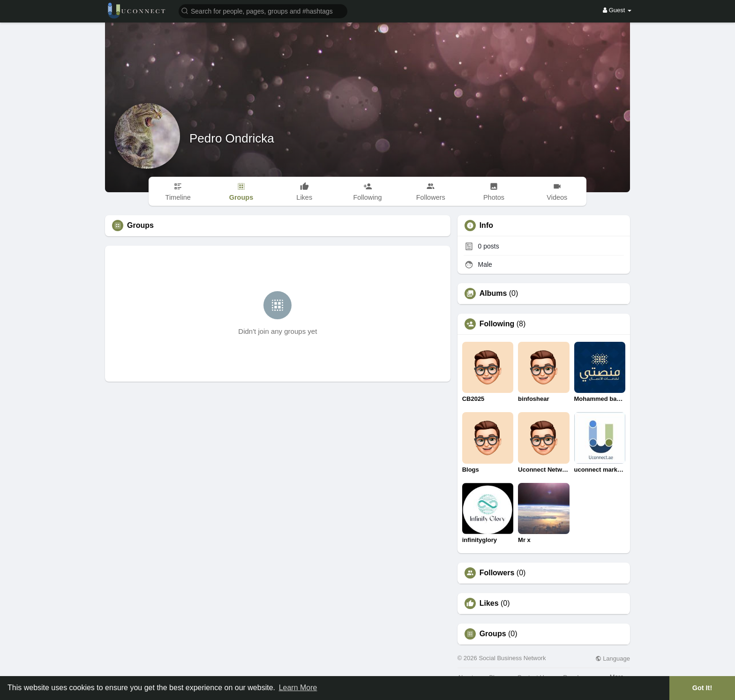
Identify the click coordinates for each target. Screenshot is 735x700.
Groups (493, 634)
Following (497, 324)
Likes (489, 603)
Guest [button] (617, 10)
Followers (497, 573)
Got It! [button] (702, 688)
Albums (493, 294)
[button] (263, 11)
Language (613, 659)
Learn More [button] (298, 688)
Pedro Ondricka (232, 138)
